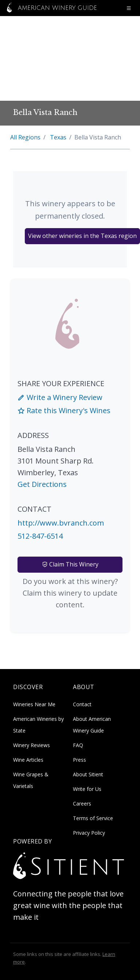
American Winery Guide (50, 8)
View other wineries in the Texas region (82, 236)
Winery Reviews (32, 745)
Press (79, 760)
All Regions (25, 137)
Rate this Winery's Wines (64, 410)
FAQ (78, 745)
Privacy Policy (89, 833)
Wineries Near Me (34, 704)
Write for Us (87, 789)
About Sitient (88, 774)
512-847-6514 (40, 536)
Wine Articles (28, 760)
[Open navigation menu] (129, 8)
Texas (58, 137)
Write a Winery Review (60, 397)
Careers (82, 804)
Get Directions (42, 484)
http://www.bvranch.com (61, 523)
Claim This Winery (70, 564)
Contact (82, 704)
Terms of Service (93, 818)
